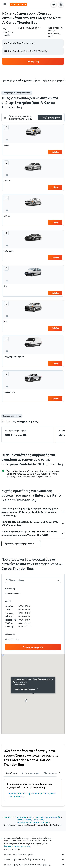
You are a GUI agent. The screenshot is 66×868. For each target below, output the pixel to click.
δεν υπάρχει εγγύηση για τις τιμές (17, 846)
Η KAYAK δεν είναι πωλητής (34, 854)
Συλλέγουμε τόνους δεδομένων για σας (34, 859)
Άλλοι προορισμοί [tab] (31, 773)
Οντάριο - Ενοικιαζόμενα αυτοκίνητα (31, 820)
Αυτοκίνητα (21, 817)
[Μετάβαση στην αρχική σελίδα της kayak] (18, 4)
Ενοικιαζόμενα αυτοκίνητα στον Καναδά (44, 817)
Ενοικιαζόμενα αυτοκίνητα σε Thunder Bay (31, 822)
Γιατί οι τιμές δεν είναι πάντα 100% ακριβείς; (34, 865)
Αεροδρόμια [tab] (12, 773)
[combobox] (8, 32)
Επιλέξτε (55, 152)
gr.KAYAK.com (8, 817)
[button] (5, 4)
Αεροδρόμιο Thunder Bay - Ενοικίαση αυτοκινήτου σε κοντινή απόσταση (32, 795)
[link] (33, 647)
